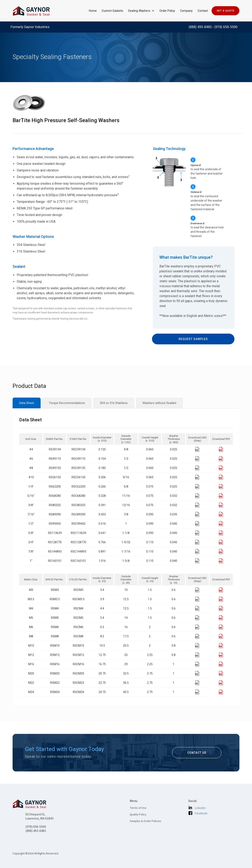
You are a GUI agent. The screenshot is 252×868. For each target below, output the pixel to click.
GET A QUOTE (226, 11)
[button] (140, 11)
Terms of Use (138, 808)
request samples (193, 339)
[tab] (27, 403)
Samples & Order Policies (145, 821)
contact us (197, 753)
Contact (203, 11)
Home (93, 11)
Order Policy (167, 11)
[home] (31, 11)
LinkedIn (200, 808)
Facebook (201, 813)
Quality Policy (138, 815)
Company (186, 11)
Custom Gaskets (112, 11)
